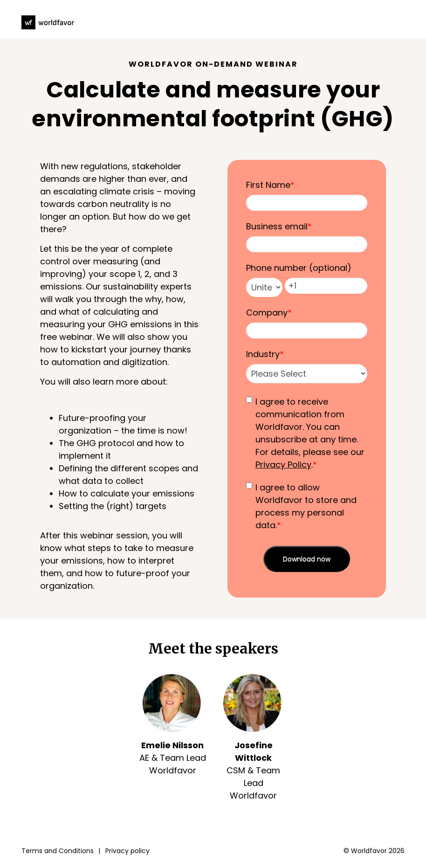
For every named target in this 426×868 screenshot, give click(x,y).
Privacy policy (127, 851)
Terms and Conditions (58, 851)
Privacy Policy (283, 465)
